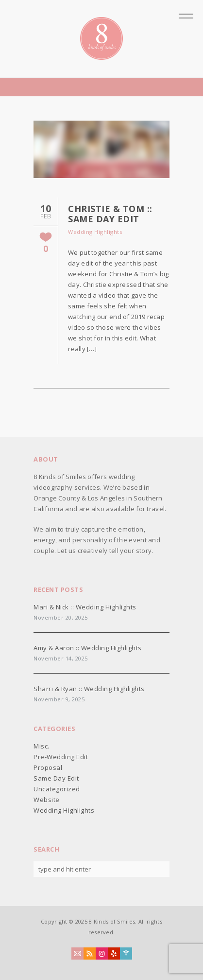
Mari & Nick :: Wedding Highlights (85, 607)
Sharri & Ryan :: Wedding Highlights (89, 689)
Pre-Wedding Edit (61, 757)
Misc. (42, 746)
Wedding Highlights (95, 232)
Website (47, 800)
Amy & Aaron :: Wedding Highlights (88, 648)
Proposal (48, 767)
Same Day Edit (56, 778)
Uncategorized (57, 789)
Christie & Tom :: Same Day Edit (110, 214)
